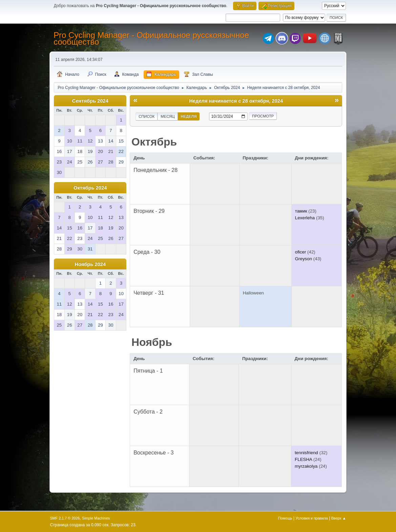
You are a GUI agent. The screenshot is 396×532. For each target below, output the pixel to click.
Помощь (285, 518)
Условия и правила (311, 518)
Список (147, 116)
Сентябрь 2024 (90, 101)
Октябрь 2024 (90, 188)
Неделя (189, 116)
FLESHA (303, 459)
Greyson (304, 259)
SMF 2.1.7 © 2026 (65, 518)
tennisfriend (306, 453)
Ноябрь (152, 342)
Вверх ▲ (339, 518)
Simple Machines (96, 518)
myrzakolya (306, 466)
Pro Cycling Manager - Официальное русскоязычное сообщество (151, 38)
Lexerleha (305, 218)
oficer (301, 252)
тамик (301, 211)
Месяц (168, 116)
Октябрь (154, 142)
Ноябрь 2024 (90, 264)
